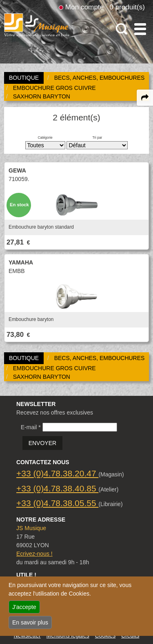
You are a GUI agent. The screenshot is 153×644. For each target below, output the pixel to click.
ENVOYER (42, 443)
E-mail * (31, 427)
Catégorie (45, 138)
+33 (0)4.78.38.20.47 (57, 473)
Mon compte (84, 7)
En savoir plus (30, 622)
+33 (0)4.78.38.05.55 (57, 503)
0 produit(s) (127, 7)
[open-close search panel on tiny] (122, 29)
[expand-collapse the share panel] (145, 98)
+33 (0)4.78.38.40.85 (57, 488)
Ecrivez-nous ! (34, 554)
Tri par (97, 138)
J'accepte (24, 607)
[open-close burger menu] (140, 29)
